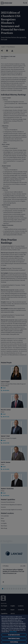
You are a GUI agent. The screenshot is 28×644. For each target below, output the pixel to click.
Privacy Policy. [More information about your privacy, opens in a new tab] (13, 632)
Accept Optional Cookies (14, 635)
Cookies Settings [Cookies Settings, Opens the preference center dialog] (14, 642)
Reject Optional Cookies (14, 638)
